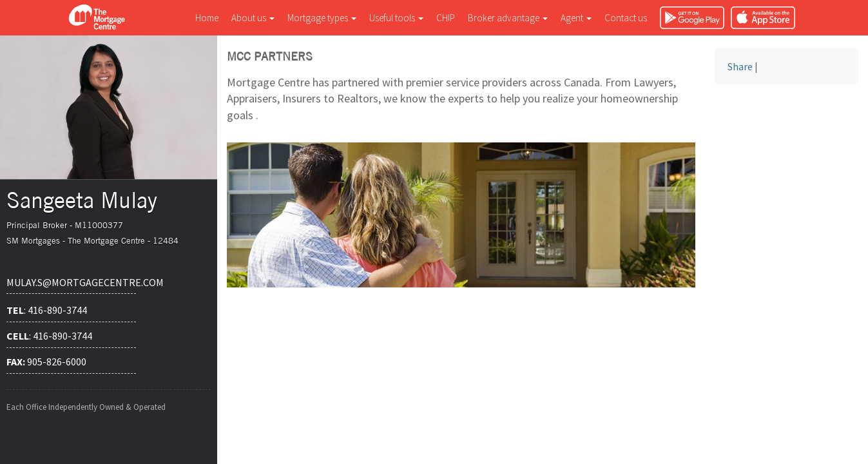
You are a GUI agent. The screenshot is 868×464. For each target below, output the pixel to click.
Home (207, 18)
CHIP (446, 18)
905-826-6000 (46, 362)
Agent (576, 18)
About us (253, 18)
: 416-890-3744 (47, 310)
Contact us (626, 18)
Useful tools (396, 18)
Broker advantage (508, 18)
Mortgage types (322, 18)
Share (740, 66)
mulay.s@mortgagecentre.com (71, 282)
